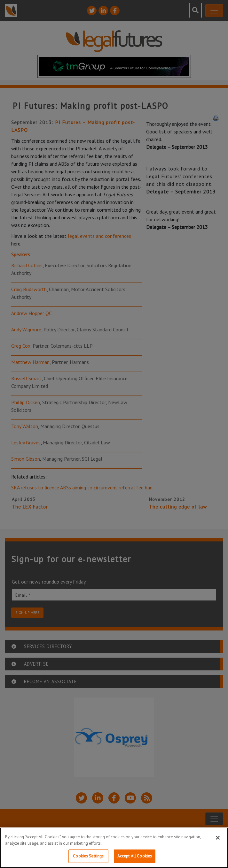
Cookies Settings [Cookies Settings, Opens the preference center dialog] (88, 856)
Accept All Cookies (135, 856)
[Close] (218, 838)
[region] (114, 848)
